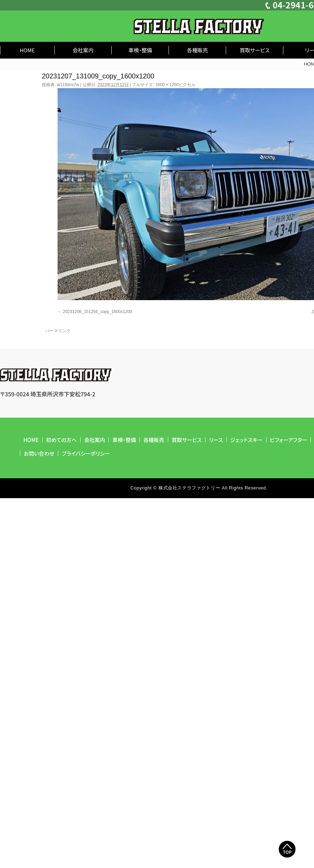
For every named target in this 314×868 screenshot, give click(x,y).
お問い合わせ (39, 453)
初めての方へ (61, 440)
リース (216, 440)
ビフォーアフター (289, 440)
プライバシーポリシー (86, 453)
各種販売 (197, 50)
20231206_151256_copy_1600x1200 (97, 312)
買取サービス (255, 50)
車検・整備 (140, 50)
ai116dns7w (68, 85)
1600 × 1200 (167, 85)
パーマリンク (58, 331)
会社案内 (83, 50)
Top (287, 849)
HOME (27, 50)
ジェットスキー (246, 440)
